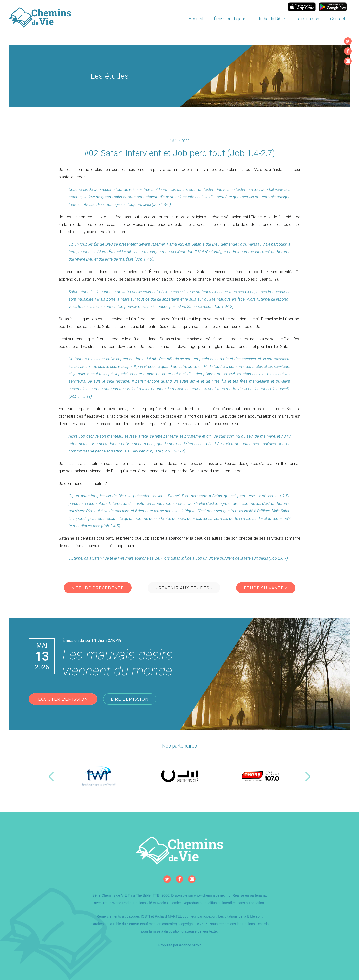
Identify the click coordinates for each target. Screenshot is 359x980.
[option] (99, 777)
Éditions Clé (143, 903)
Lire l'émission (130, 699)
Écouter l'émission (63, 699)
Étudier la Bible (271, 19)
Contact (338, 19)
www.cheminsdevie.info (212, 895)
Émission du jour (230, 19)
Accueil (196, 19)
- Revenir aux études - (184, 588)
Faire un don (307, 19)
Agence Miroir (190, 945)
